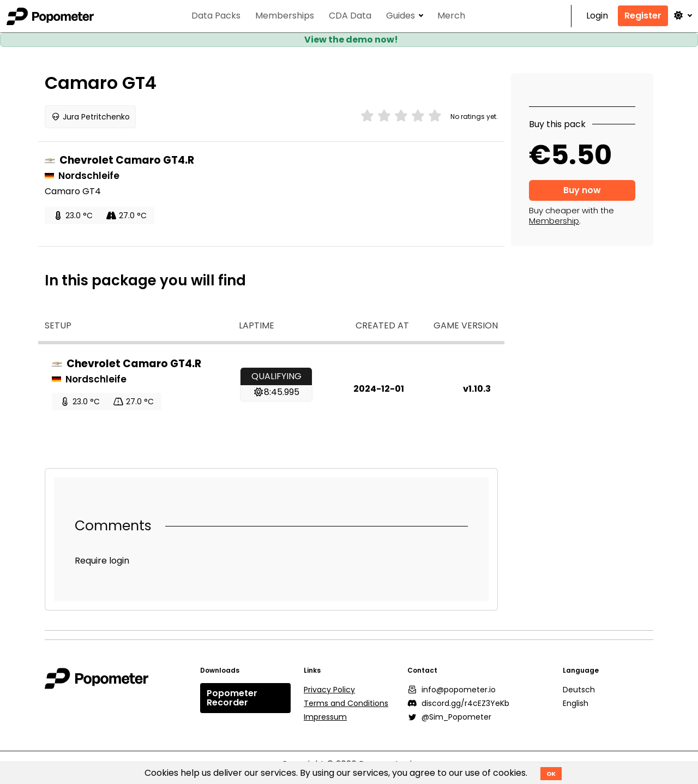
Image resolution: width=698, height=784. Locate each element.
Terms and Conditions (346, 703)
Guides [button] (401, 16)
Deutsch (579, 690)
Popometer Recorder (232, 698)
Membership (554, 221)
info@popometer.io (452, 690)
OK (551, 774)
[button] (682, 16)
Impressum (325, 717)
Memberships (285, 16)
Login (597, 16)
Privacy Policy (329, 690)
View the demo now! (351, 40)
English (576, 703)
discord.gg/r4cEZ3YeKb (458, 703)
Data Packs (216, 16)
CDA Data (350, 16)
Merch (451, 16)
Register (643, 16)
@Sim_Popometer (449, 717)
